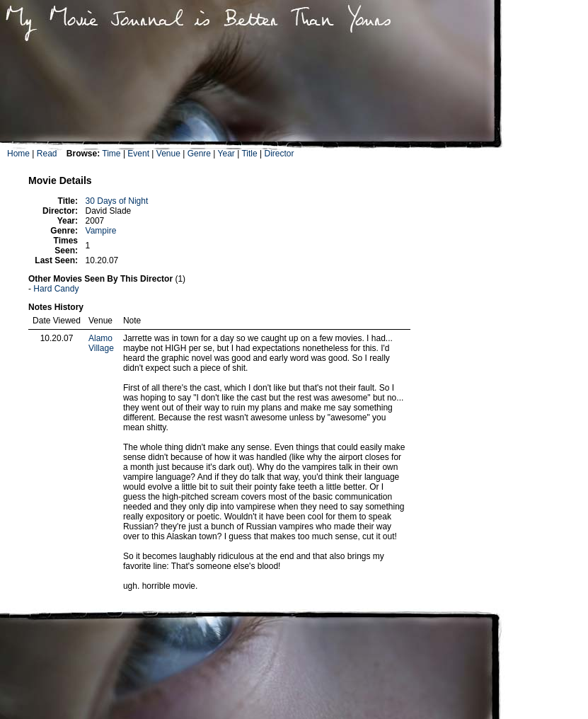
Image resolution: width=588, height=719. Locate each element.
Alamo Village (101, 343)
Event (138, 154)
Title (249, 154)
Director (279, 154)
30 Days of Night (117, 201)
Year (226, 154)
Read (47, 154)
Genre (199, 154)
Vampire (101, 231)
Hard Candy (56, 289)
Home (18, 154)
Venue (168, 154)
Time (111, 154)
